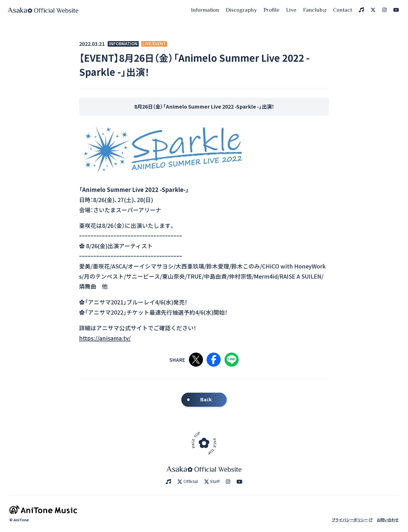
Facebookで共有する (214, 360)
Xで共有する (196, 360)
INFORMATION (123, 44)
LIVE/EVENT (154, 44)
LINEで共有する (232, 360)
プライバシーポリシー (352, 520)
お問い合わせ (388, 520)
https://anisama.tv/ (105, 338)
